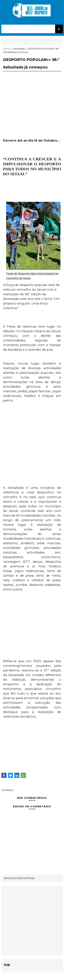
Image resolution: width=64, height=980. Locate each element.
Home (7, 49)
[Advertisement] (32, 110)
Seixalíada (19, 49)
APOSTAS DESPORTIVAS (19, 878)
